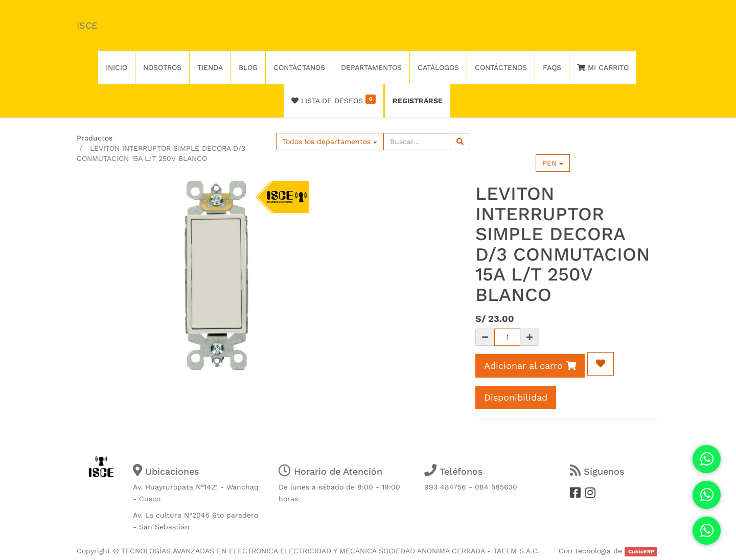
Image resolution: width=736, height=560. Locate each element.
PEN (553, 163)
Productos (95, 138)
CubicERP (641, 552)
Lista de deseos (333, 100)
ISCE (87, 25)
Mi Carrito (603, 67)
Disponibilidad (516, 397)
